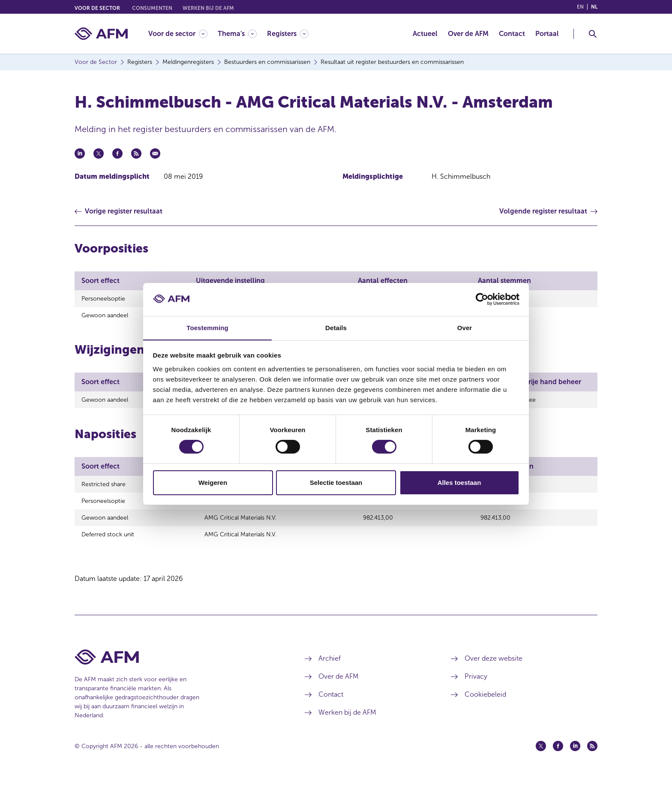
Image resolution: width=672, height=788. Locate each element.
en (580, 7)
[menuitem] (183, 34)
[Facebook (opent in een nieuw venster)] (558, 755)
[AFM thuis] (101, 34)
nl (594, 7)
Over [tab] (465, 327)
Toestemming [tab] (207, 327)
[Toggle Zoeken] (593, 34)
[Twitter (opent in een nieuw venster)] (541, 755)
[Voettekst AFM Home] (177, 666)
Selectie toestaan (336, 483)
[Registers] (288, 34)
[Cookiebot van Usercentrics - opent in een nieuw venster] (482, 299)
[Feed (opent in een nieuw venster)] (592, 755)
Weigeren (213, 483)
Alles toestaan (459, 483)
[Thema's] (237, 34)
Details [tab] (336, 327)
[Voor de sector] (178, 34)
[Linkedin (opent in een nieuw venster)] (575, 755)
